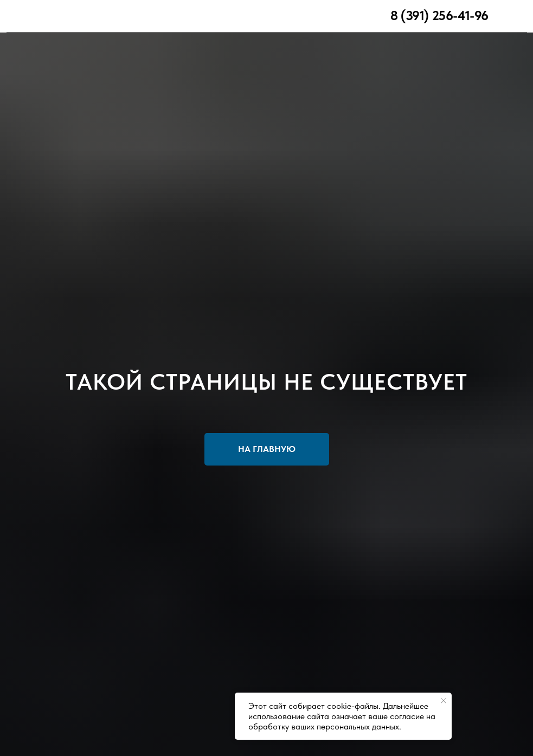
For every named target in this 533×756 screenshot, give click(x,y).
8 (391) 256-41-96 (439, 15)
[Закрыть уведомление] (444, 701)
